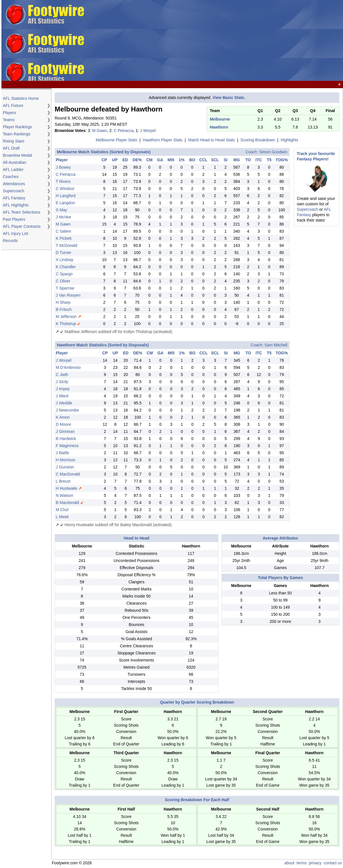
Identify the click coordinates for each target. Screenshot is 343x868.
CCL (203, 160)
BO (192, 160)
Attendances (14, 184)
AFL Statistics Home (21, 98)
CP (104, 160)
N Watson (64, 495)
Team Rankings (17, 134)
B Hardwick (66, 439)
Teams (9, 120)
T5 (269, 160)
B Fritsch (64, 309)
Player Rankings (17, 127)
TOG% (282, 160)
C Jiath (62, 375)
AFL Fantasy (14, 198)
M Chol (62, 510)
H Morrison (65, 460)
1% (182, 160)
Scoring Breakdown (258, 140)
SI (226, 160)
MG (237, 160)
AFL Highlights (16, 205)
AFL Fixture (13, 106)
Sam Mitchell (276, 345)
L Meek (62, 517)
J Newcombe (67, 410)
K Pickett (64, 238)
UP (115, 160)
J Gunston (65, 467)
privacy (315, 863)
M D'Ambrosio (68, 367)
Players (10, 113)
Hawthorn (219, 127)
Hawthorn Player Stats (163, 140)
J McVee (63, 217)
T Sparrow (65, 288)
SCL (215, 160)
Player (62, 160)
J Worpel (148, 131)
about (289, 863)
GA (160, 160)
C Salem (63, 231)
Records (10, 241)
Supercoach (14, 191)
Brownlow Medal (18, 155)
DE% (137, 160)
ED (125, 160)
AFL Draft (11, 148)
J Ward (62, 396)
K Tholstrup (66, 324)
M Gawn (100, 131)
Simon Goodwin (273, 152)
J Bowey (63, 167)
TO (248, 160)
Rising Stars (14, 141)
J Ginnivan (65, 431)
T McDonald (66, 245)
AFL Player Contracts (22, 226)
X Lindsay (64, 260)
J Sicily (62, 382)
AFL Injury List (16, 233)
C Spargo (64, 274)
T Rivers (63, 181)
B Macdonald (67, 503)
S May (61, 210)
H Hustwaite (66, 488)
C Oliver (63, 281)
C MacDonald (68, 474)
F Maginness (67, 446)
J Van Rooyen (68, 295)
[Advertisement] (251, 41)
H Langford (66, 196)
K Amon (63, 417)
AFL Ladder (13, 170)
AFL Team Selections (22, 212)
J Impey (63, 389)
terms (302, 863)
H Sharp (63, 302)
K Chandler (66, 267)
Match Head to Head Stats (211, 140)
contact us (333, 863)
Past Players (14, 219)
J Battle (62, 453)
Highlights (289, 140)
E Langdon (65, 203)
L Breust (63, 481)
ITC (259, 160)
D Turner (63, 253)
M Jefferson (66, 317)
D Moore (63, 424)
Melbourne (220, 119)
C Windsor (65, 189)
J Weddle (64, 403)
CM (149, 160)
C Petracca (123, 131)
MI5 (171, 160)
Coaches (11, 177)
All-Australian (15, 162)
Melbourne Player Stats (116, 140)
